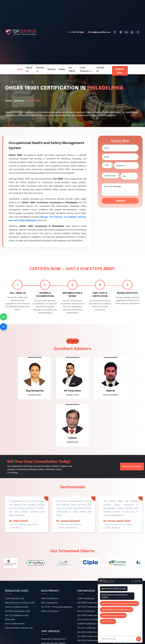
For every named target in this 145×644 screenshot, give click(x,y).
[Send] (139, 639)
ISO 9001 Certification (87, 632)
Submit (120, 201)
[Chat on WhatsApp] (3, 317)
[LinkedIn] (126, 32)
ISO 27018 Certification (88, 615)
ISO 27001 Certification (88, 640)
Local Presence (86, 69)
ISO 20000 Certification (88, 603)
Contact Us (100, 69)
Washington (31, 220)
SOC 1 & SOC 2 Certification (90, 619)
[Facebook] (115, 32)
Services (40, 69)
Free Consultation (132, 466)
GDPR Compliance (50, 598)
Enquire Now (120, 71)
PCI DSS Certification (87, 628)
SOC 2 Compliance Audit (17, 615)
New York (13, 220)
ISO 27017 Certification (88, 607)
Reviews (52, 69)
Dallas (22, 220)
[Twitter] (121, 32)
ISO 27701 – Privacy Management (57, 607)
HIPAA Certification (86, 611)
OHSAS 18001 (34, 101)
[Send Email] (3, 327)
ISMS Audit (10, 619)
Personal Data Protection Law (19, 628)
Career (62, 69)
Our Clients (72, 69)
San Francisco (56, 217)
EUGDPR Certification (87, 624)
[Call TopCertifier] (76, 32)
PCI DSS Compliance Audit (17, 611)
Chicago (44, 217)
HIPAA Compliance (50, 611)
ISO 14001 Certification (88, 636)
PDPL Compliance (49, 603)
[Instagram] (138, 32)
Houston (82, 217)
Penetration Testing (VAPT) (54, 639)
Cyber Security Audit (15, 598)
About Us (29, 69)
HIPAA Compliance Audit (17, 607)
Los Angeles (70, 217)
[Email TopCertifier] (99, 32)
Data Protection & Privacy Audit (20, 603)
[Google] (132, 32)
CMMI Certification (86, 598)
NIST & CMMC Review (15, 624)
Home (20, 69)
